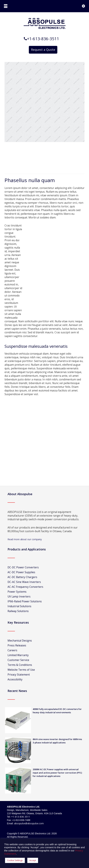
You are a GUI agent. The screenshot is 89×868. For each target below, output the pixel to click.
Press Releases (17, 645)
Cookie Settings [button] (15, 860)
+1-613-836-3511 (21, 817)
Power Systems (17, 592)
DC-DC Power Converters (23, 567)
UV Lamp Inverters (19, 597)
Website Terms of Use (21, 670)
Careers (12, 650)
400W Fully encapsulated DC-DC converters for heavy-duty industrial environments (57, 711)
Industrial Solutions (19, 606)
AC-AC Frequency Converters (25, 587)
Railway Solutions (18, 611)
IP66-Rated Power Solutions (25, 601)
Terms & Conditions (20, 665)
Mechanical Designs (20, 641)
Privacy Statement (19, 675)
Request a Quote (43, 50)
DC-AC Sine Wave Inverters (24, 582)
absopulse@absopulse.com (29, 823)
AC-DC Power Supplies (21, 572)
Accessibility (15, 679)
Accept (33, 860)
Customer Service (18, 660)
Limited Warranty (18, 655)
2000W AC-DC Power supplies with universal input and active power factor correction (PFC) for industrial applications (57, 773)
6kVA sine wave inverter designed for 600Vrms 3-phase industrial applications (57, 741)
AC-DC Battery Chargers (22, 577)
